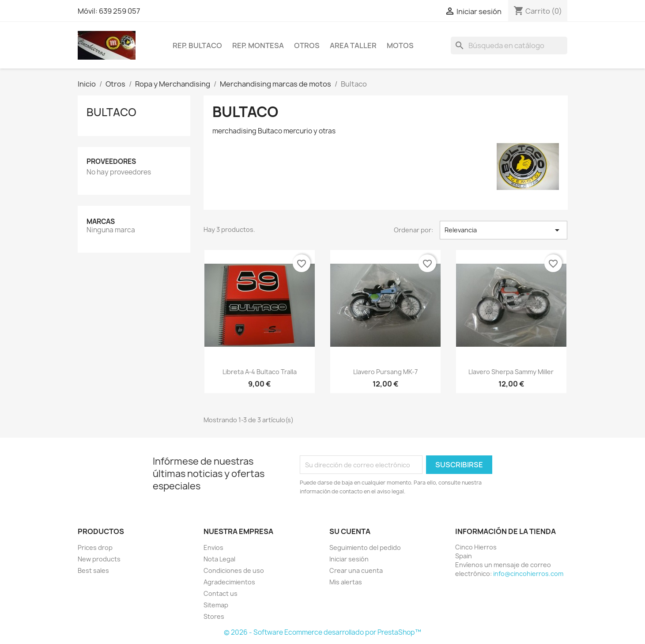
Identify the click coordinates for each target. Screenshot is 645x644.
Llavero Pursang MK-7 (385, 372)
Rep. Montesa (258, 45)
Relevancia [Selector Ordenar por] (504, 230)
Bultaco (111, 112)
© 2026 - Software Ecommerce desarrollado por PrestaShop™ (322, 632)
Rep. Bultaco (197, 45)
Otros (307, 45)
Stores (214, 616)
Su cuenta (350, 531)
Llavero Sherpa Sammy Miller (511, 372)
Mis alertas (346, 582)
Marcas (101, 222)
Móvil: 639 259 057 (109, 11)
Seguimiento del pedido (365, 547)
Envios (213, 547)
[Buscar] (509, 45)
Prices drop (95, 547)
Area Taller (353, 45)
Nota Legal (219, 559)
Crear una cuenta (356, 570)
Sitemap (216, 605)
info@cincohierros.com (528, 574)
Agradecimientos (229, 582)
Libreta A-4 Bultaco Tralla (260, 372)
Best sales (93, 570)
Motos (400, 45)
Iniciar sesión (349, 559)
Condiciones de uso (234, 570)
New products (99, 559)
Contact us (221, 593)
